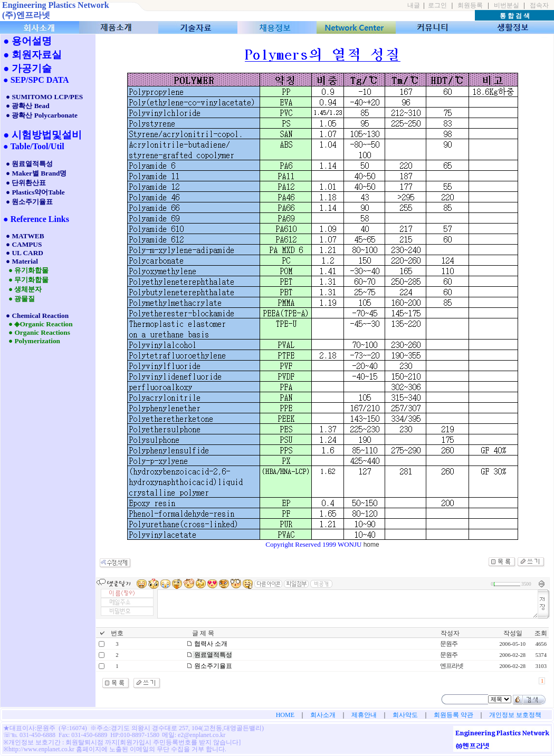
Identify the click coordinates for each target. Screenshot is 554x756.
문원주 (449, 644)
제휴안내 (364, 715)
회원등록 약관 (453, 715)
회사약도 (405, 715)
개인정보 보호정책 (515, 715)
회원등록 (470, 5)
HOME (285, 715)
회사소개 (323, 715)
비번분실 (507, 5)
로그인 (437, 5)
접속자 (539, 5)
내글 (414, 5)
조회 (541, 633)
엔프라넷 (452, 666)
